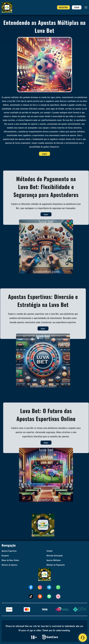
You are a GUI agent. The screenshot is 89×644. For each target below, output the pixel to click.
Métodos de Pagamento (56, 565)
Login (77, 7)
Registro (63, 7)
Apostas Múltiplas (54, 560)
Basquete (5, 556)
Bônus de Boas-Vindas (10, 560)
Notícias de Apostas (10, 565)
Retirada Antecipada (55, 556)
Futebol (50, 551)
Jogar (49, 214)
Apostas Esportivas (9, 551)
